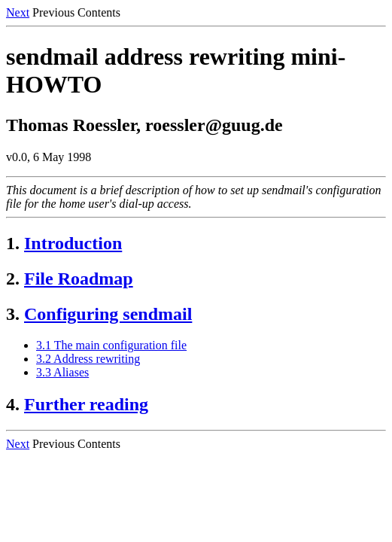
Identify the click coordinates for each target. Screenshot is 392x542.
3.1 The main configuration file (111, 345)
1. (13, 243)
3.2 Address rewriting (88, 359)
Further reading (86, 404)
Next (18, 12)
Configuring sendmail (108, 314)
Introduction (73, 243)
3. (13, 314)
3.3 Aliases (62, 372)
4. (13, 404)
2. (13, 279)
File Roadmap (79, 279)
